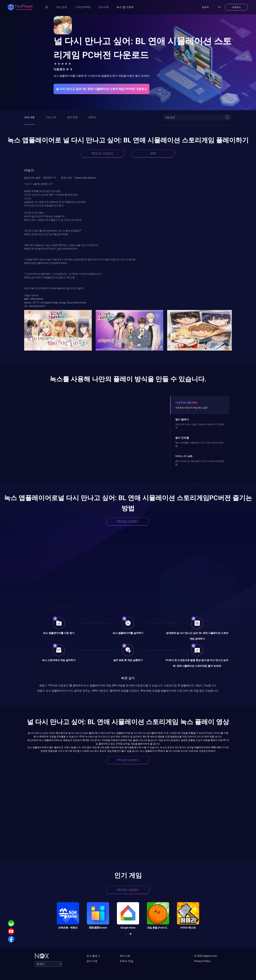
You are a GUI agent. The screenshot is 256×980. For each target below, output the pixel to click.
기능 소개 (51, 117)
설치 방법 (72, 117)
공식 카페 (92, 961)
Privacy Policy (202, 961)
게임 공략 (61, 7)
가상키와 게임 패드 (186, 403)
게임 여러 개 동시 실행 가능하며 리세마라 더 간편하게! (200, 426)
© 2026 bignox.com (206, 956)
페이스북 (125, 956)
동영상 (92, 117)
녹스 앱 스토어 (125, 7)
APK (153, 153)
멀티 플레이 (182, 419)
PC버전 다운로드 (103, 153)
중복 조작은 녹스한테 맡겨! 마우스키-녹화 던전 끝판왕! (200, 463)
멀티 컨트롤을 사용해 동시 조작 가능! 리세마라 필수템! (200, 444)
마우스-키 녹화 (184, 456)
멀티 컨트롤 (182, 438)
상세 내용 (29, 117)
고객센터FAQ (83, 7)
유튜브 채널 (127, 961)
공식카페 (104, 7)
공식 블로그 (93, 956)
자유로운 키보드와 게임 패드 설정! (191, 408)
